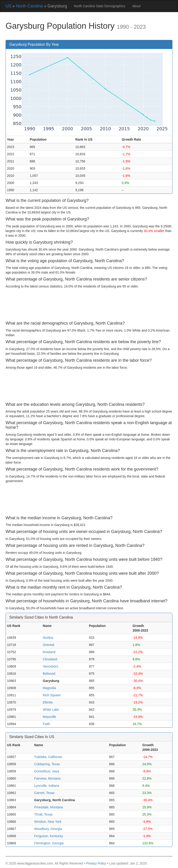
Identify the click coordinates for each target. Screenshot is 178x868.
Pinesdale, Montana (49, 807)
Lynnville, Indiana (47, 786)
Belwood (49, 674)
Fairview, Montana (48, 778)
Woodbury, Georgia (48, 829)
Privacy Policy (96, 863)
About (136, 6)
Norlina (48, 638)
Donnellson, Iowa (47, 771)
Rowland (49, 652)
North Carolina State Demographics (100, 6)
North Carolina (29, 6)
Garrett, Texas (44, 793)
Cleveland (50, 659)
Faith (46, 724)
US (8, 6)
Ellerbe (48, 702)
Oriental (49, 645)
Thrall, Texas (43, 814)
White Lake (51, 710)
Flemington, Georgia (49, 843)
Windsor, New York (48, 822)
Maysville (50, 717)
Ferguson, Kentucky (49, 836)
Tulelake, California (48, 757)
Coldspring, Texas (47, 764)
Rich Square (52, 695)
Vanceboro (51, 666)
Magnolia (49, 688)
